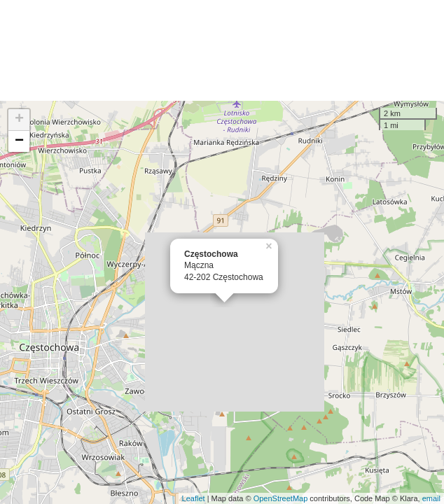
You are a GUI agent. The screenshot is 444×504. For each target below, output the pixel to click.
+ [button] (19, 120)
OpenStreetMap (281, 498)
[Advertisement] (222, 50)
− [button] (19, 141)
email (431, 498)
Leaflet (194, 498)
